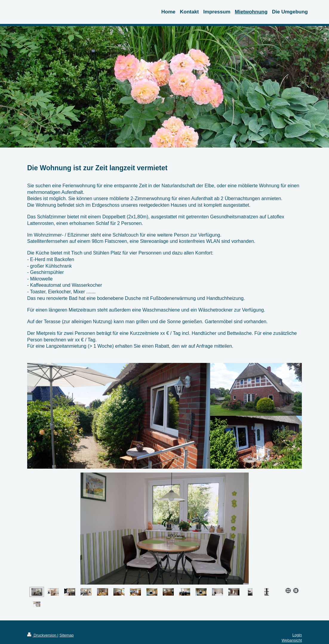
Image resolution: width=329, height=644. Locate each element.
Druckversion (42, 635)
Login (297, 635)
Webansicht (292, 640)
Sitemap (67, 635)
